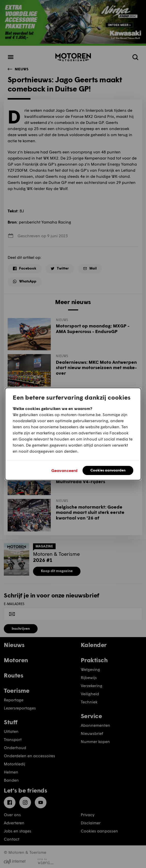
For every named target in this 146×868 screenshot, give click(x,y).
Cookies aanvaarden (108, 470)
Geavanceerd (64, 470)
